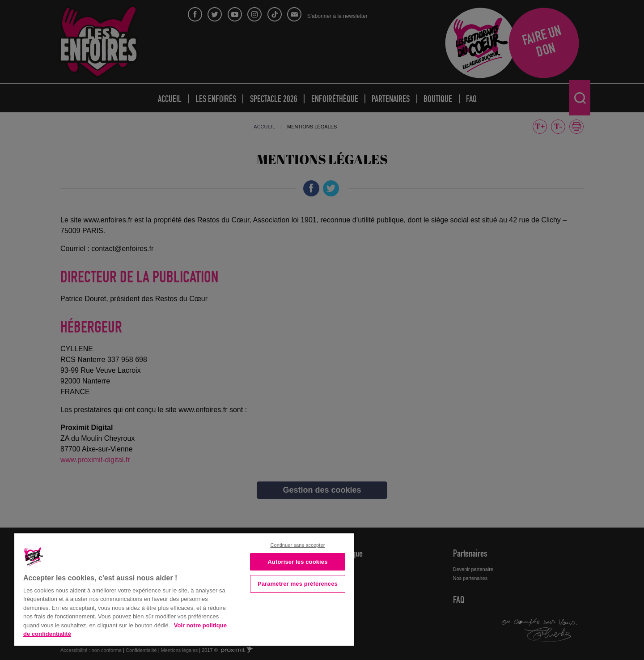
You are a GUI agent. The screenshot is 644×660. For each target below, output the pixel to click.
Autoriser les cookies (297, 562)
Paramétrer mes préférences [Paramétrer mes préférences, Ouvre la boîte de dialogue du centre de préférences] (298, 584)
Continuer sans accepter (297, 545)
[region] (184, 589)
